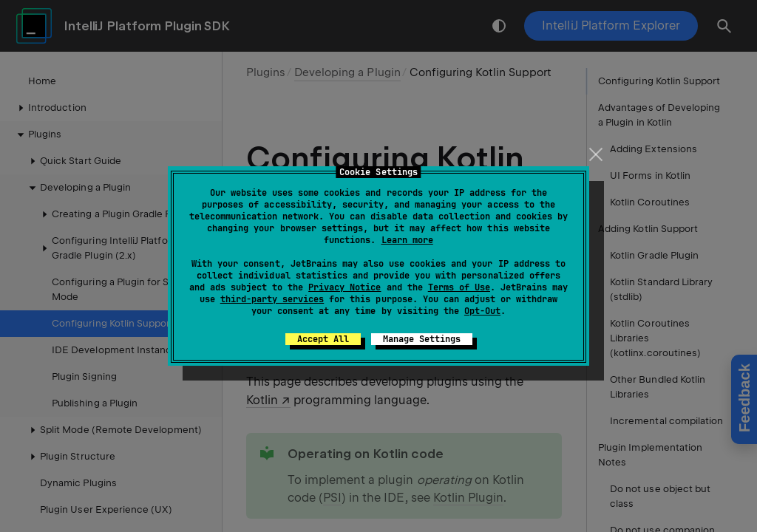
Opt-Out (482, 311)
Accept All (323, 339)
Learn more (407, 240)
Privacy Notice (344, 287)
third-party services (272, 299)
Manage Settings (422, 339)
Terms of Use (459, 287)
